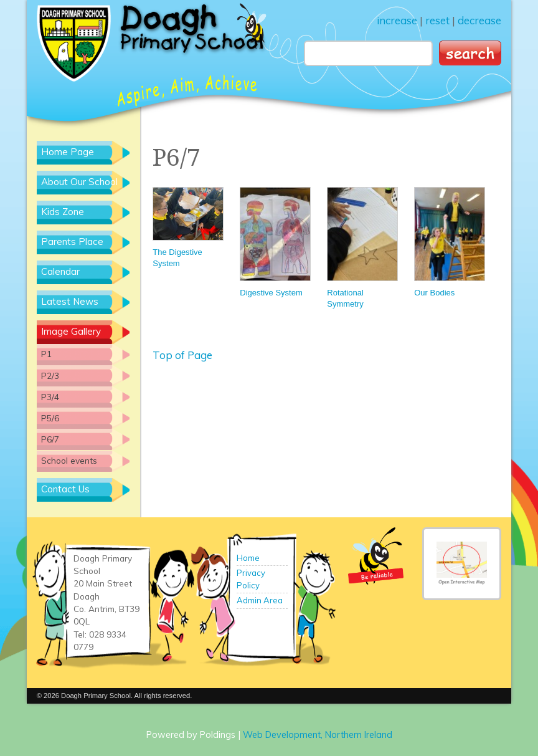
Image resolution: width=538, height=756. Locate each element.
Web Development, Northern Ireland (318, 735)
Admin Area (260, 600)
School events (69, 460)
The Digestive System (187, 227)
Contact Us (65, 489)
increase (397, 20)
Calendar (60, 271)
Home (248, 558)
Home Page (68, 152)
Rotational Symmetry (362, 248)
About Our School (79, 182)
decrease (479, 20)
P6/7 (50, 439)
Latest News (70, 301)
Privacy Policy (251, 579)
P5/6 (50, 418)
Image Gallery (71, 331)
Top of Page (182, 355)
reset (437, 20)
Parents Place (72, 242)
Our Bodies (449, 242)
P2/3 (50, 376)
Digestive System (275, 242)
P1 (46, 354)
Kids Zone (63, 212)
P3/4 (50, 397)
